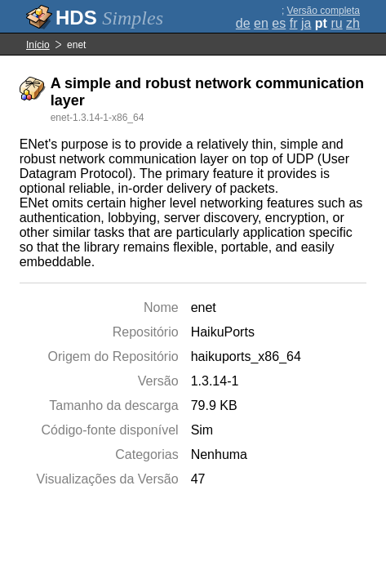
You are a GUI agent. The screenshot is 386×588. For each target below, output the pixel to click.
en (261, 23)
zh (353, 23)
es (279, 23)
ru (336, 23)
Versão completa (324, 11)
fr (294, 23)
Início (38, 45)
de (243, 23)
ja (306, 23)
